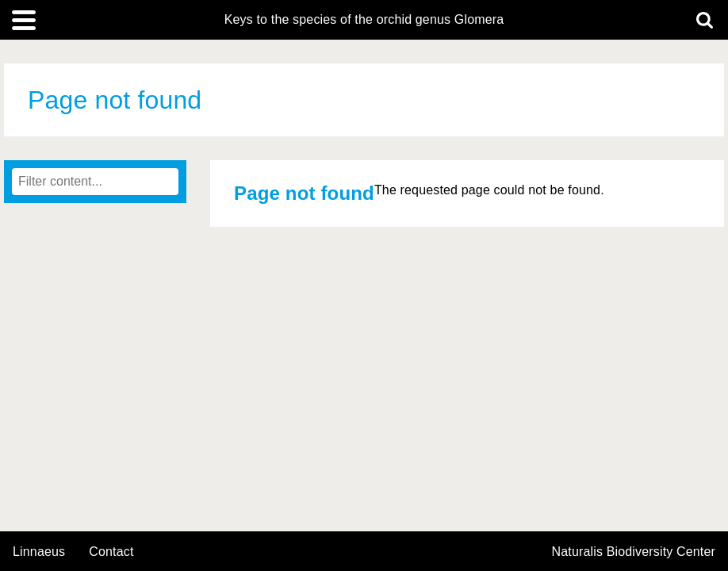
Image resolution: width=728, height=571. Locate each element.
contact (111, 552)
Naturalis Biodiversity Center (634, 552)
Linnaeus (39, 552)
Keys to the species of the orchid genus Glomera (364, 20)
